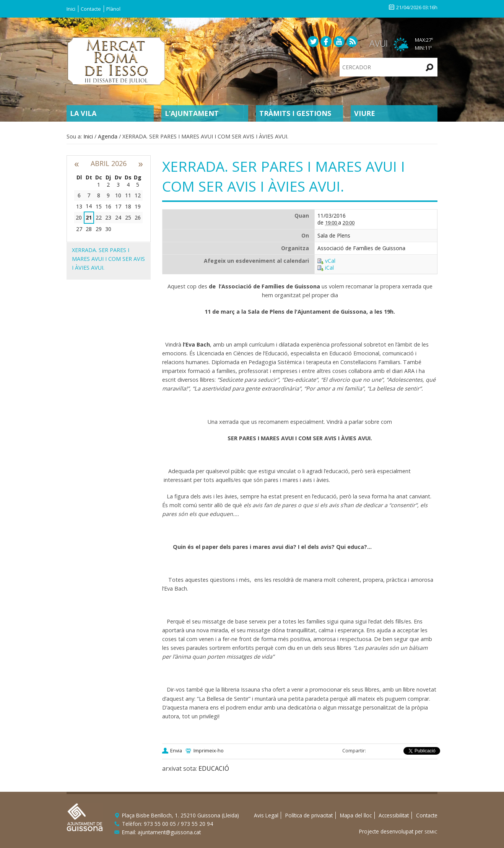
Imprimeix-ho (209, 750)
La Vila (83, 113)
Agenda (108, 136)
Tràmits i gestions (295, 113)
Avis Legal (266, 815)
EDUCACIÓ (214, 768)
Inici (71, 9)
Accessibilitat (394, 815)
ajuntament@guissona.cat (169, 832)
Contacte (91, 9)
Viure (365, 113)
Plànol (113, 9)
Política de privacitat (309, 815)
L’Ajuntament (192, 113)
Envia (176, 750)
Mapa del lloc (356, 815)
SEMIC (431, 832)
